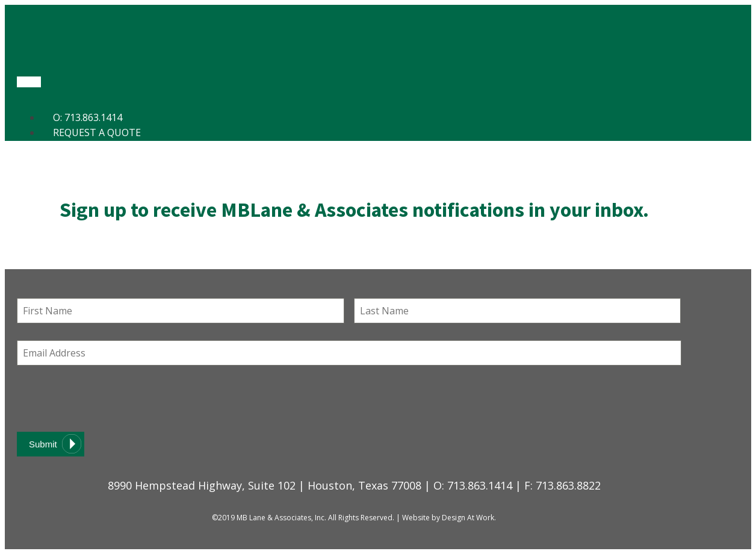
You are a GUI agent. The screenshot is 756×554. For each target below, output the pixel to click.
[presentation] (108, 399)
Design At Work (468, 518)
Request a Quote (97, 132)
